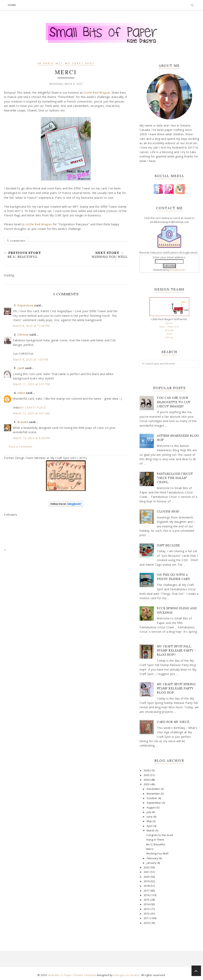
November (154, 794)
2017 (147, 891)
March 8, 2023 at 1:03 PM (30, 359)
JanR (21, 368)
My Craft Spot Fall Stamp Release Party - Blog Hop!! (176, 650)
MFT (59, 64)
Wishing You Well (157, 854)
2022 (147, 867)
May (150, 821)
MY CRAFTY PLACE (33, 407)
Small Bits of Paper (60, 975)
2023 (147, 784)
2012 (147, 914)
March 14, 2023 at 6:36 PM (31, 438)
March (151, 831)
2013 (147, 909)
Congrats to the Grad (160, 835)
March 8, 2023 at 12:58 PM (31, 326)
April (150, 826)
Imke (21, 393)
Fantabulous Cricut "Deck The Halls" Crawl (175, 478)
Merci (150, 849)
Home (12, 5)
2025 (147, 775)
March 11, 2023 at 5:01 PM (31, 384)
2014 (147, 904)
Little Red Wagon (97, 93)
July (149, 812)
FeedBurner (178, 270)
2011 (147, 918)
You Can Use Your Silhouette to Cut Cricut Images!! (174, 402)
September (154, 803)
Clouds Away (168, 511)
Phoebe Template (85, 975)
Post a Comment (21, 447)
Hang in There (155, 840)
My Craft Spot (80, 64)
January (152, 863)
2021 (147, 872)
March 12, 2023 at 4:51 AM (31, 413)
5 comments (16, 241)
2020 (147, 877)
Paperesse (25, 305)
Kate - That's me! (169, 327)
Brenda (23, 422)
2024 (147, 780)
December (154, 789)
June (150, 817)
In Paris (45, 64)
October (152, 798)
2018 (147, 886)
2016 (147, 895)
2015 (147, 900)
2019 (147, 881)
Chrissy (23, 335)
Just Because (168, 545)
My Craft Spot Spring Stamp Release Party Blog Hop (176, 688)
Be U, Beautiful (156, 844)
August (152, 808)
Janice (169, 323)
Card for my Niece (173, 722)
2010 (147, 923)
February (153, 858)
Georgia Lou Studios (127, 975)
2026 (147, 770)
